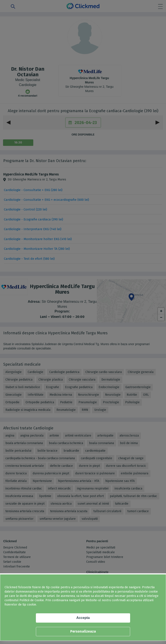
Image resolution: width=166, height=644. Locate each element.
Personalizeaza (83, 631)
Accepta (83, 618)
